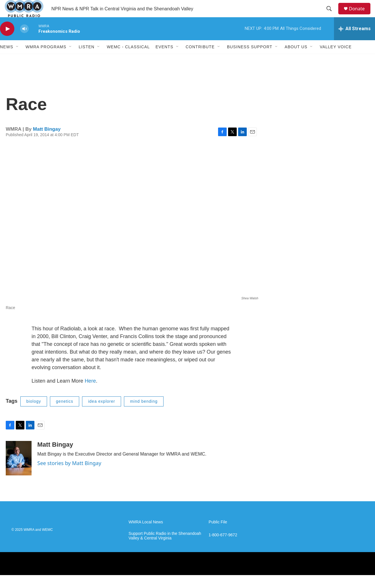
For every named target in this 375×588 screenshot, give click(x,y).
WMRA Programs (46, 60)
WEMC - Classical (128, 60)
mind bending (144, 414)
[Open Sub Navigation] (18, 60)
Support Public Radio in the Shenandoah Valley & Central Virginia (165, 549)
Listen (87, 60)
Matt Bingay (47, 142)
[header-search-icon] (332, 15)
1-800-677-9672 (223, 548)
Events (164, 60)
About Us (296, 60)
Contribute (200, 60)
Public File (218, 535)
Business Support (250, 60)
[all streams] (354, 42)
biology (34, 414)
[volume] (24, 42)
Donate (360, 15)
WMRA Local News (146, 535)
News (7, 60)
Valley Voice (336, 60)
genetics (65, 414)
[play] (7, 42)
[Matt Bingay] (19, 471)
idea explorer (102, 414)
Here (90, 394)
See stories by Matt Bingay (69, 476)
